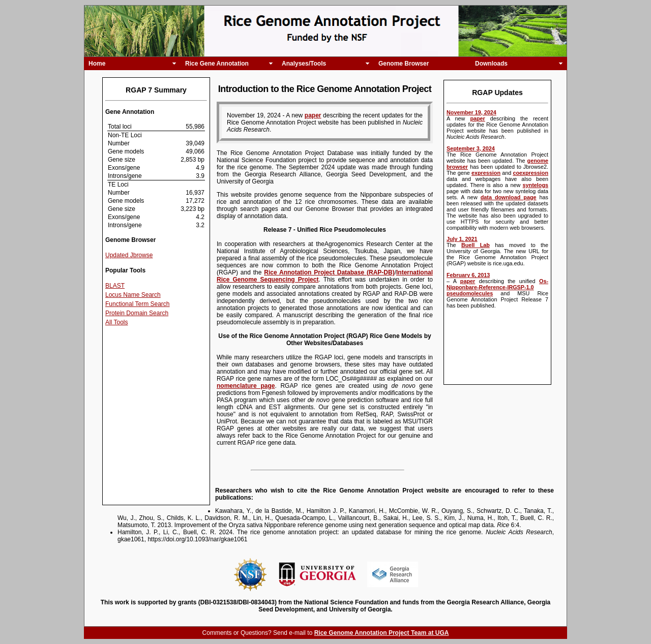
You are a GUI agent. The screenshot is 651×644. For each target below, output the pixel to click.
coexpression (530, 173)
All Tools (116, 322)
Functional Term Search (138, 304)
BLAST (115, 286)
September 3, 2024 (471, 148)
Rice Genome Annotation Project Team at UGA (382, 633)
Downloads (491, 64)
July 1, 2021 (462, 239)
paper (477, 118)
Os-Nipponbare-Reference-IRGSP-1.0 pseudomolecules (497, 287)
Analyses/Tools (304, 64)
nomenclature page (246, 386)
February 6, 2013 (468, 275)
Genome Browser (404, 64)
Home (97, 64)
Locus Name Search (133, 295)
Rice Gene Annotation (217, 64)
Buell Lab (476, 245)
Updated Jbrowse (129, 255)
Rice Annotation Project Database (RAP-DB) (329, 272)
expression (486, 173)
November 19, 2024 (471, 112)
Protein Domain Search (137, 313)
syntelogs (536, 185)
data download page (509, 197)
